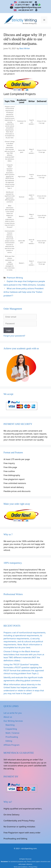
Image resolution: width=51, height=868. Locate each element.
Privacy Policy (33, 867)
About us (8, 717)
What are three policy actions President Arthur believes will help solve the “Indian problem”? (24, 292)
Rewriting (10, 725)
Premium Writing (15, 278)
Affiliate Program (12, 745)
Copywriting (11, 729)
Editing (9, 741)
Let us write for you (13, 713)
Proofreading (12, 737)
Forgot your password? (14, 336)
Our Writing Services (13, 721)
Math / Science (12, 733)
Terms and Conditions (21, 867)
